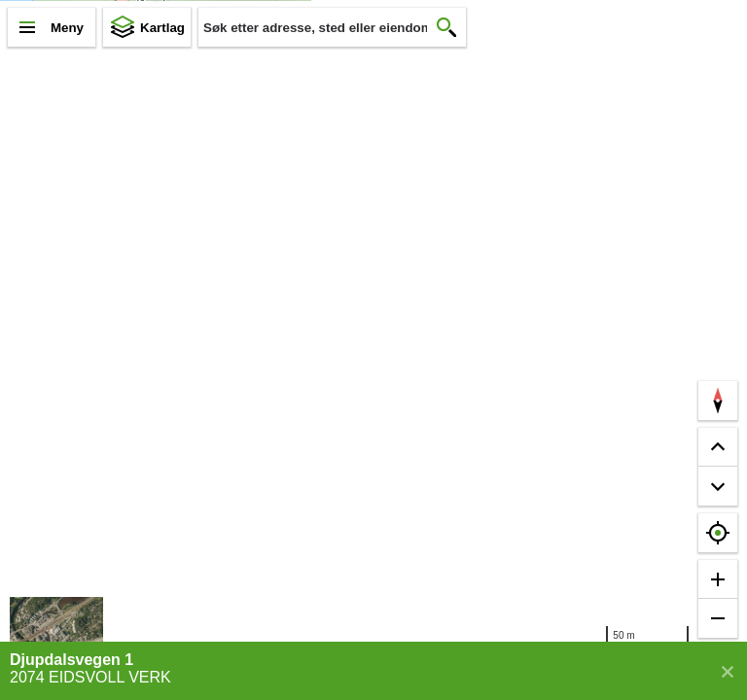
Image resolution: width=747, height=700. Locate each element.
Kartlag (162, 28)
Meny (67, 28)
